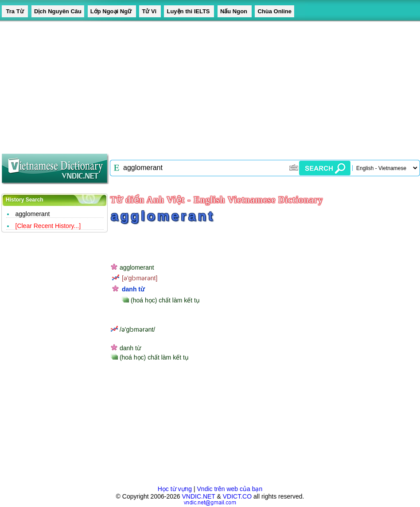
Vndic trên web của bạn (230, 489)
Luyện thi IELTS (189, 11)
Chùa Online (274, 11)
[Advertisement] (141, 84)
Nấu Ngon (235, 11)
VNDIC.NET (198, 496)
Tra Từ (15, 11)
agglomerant (33, 214)
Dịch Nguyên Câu (58, 11)
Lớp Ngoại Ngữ (112, 11)
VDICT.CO (237, 496)
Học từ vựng (175, 489)
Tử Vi (150, 11)
